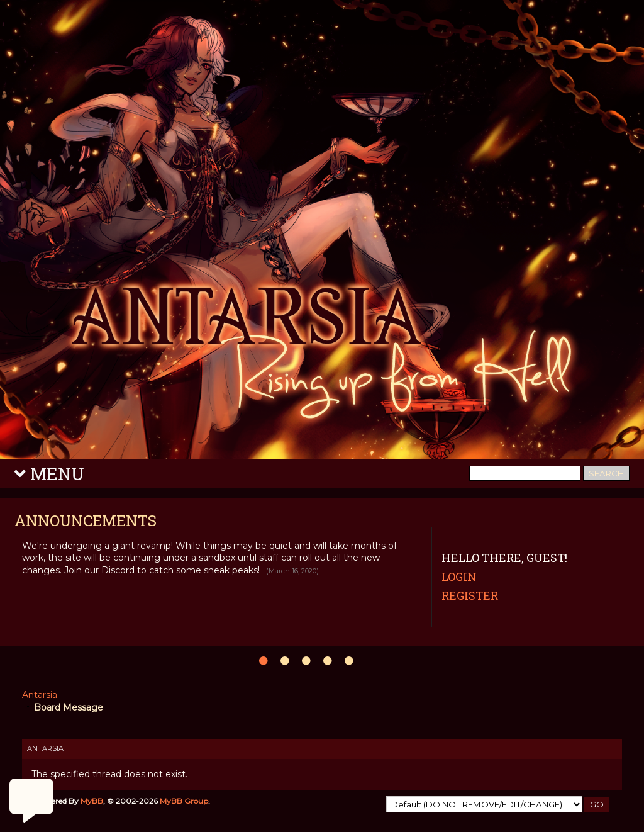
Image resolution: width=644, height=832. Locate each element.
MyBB (92, 801)
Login (459, 576)
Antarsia (40, 695)
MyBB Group (184, 801)
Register (470, 595)
